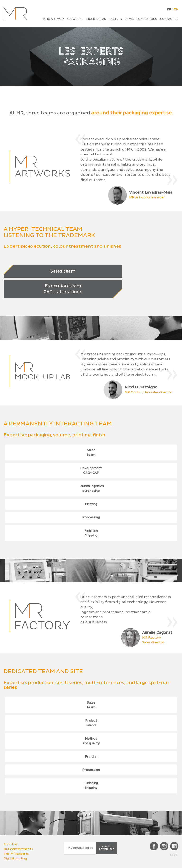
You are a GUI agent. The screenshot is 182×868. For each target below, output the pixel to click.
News (130, 19)
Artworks (75, 19)
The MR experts (16, 854)
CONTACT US (169, 19)
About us (11, 844)
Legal (174, 855)
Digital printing (15, 859)
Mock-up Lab (96, 19)
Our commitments (18, 849)
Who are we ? (53, 19)
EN (176, 9)
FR (169, 9)
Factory (116, 19)
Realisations (147, 19)
